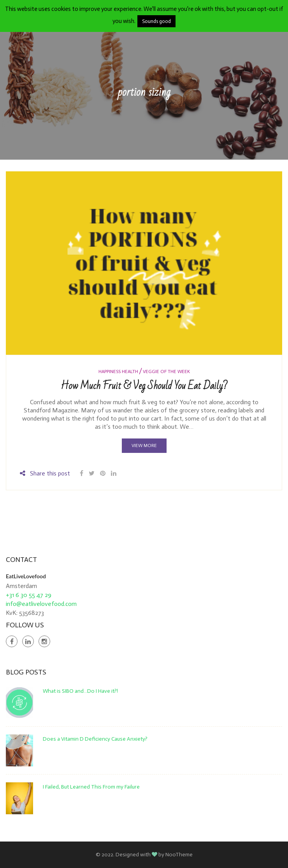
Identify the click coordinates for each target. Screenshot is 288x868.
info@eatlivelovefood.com (41, 604)
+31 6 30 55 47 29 (29, 595)
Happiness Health (118, 371)
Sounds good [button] (156, 21)
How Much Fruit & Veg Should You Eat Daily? (144, 386)
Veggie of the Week (166, 371)
